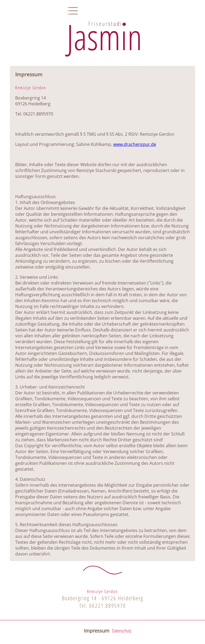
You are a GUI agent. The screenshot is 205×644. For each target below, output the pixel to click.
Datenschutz (122, 631)
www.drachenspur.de (135, 144)
